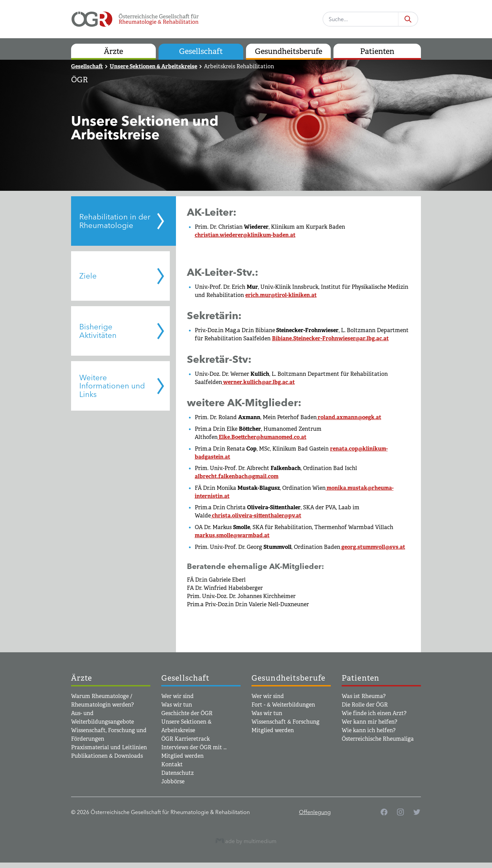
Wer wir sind (177, 696)
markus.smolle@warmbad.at (232, 535)
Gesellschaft (201, 51)
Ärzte (113, 51)
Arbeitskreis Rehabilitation (239, 66)
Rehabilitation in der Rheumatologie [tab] (115, 221)
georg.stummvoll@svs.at (373, 547)
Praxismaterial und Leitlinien (109, 747)
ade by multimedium (246, 841)
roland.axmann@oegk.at (349, 417)
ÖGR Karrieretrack (186, 739)
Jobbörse (173, 781)
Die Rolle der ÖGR (365, 705)
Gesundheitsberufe (289, 51)
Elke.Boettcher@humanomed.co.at (262, 437)
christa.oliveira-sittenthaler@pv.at (256, 516)
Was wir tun (177, 705)
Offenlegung (315, 812)
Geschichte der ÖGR (187, 713)
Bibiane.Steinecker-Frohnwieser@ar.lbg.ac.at (330, 338)
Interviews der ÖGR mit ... (194, 747)
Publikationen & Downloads (107, 756)
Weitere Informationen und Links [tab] (112, 386)
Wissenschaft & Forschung (285, 722)
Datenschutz (177, 773)
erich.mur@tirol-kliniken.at (281, 295)
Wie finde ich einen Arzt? (374, 713)
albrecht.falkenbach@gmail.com (237, 476)
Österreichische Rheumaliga (378, 739)
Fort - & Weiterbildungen (283, 705)
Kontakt (172, 764)
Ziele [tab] (88, 276)
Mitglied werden (182, 756)
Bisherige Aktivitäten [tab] (98, 331)
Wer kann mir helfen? (370, 722)
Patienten (377, 51)
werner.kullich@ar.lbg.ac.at (258, 382)
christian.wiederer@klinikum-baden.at (245, 235)
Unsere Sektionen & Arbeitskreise (153, 66)
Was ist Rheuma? (364, 696)
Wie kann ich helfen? (369, 730)
